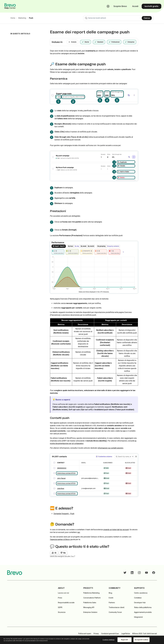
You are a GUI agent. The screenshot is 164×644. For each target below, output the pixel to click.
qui (79, 532)
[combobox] (118, 18)
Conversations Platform (92, 598)
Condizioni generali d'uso (110, 634)
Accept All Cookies (141, 640)
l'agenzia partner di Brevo (60, 539)
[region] (82, 640)
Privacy (96, 634)
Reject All (124, 640)
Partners (112, 603)
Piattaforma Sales (90, 603)
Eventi (111, 598)
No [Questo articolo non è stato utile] (64, 553)
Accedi (135, 6)
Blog (110, 593)
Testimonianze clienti (116, 607)
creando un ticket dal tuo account (116, 530)
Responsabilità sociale (66, 603)
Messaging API (89, 607)
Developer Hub (140, 603)
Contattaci (138, 598)
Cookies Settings (109, 640)
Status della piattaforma (143, 607)
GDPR (60, 607)
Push (31, 18)
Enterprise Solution (90, 612)
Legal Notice (126, 634)
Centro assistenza (141, 593)
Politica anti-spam (85, 634)
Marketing (22, 18)
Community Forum (115, 612)
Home (13, 18)
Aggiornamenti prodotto (143, 612)
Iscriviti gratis (151, 6)
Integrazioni (138, 617)
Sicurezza (62, 612)
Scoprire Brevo (120, 6)
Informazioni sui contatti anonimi (110, 448)
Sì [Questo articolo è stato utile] (55, 553)
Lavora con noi (63, 593)
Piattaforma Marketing (91, 593)
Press (60, 598)
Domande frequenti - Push (64, 514)
